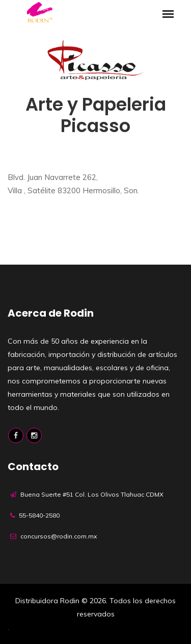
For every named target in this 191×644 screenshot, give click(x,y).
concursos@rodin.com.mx (59, 536)
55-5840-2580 (39, 515)
